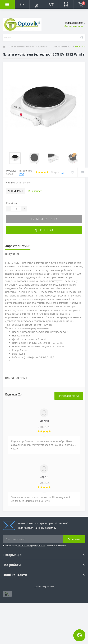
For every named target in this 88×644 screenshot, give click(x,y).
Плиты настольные (62, 47)
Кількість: (12, 203)
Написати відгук (69, 396)
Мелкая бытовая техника (22, 47)
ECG (22, 174)
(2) (62, 172)
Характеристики (18, 246)
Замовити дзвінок (74, 26)
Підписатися (74, 539)
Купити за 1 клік (44, 219)
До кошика (44, 230)
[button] (37, 6)
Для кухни (43, 47)
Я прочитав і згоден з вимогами (36, 546)
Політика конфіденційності (31, 546)
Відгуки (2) (12, 254)
